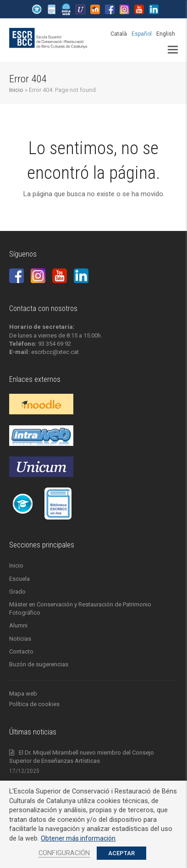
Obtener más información (78, 838)
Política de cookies (34, 704)
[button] (173, 50)
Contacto (21, 651)
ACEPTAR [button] (121, 853)
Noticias (20, 639)
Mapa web (23, 694)
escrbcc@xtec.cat (55, 352)
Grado (17, 592)
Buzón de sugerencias (39, 664)
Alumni (18, 625)
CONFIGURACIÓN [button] (64, 853)
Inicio (16, 90)
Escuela (19, 579)
